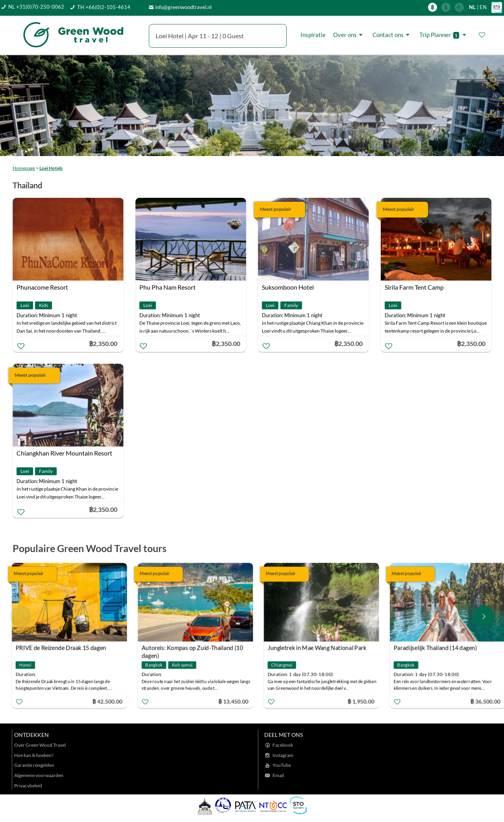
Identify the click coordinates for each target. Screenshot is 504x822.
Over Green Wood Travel (40, 745)
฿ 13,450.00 (235, 701)
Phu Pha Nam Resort (168, 287)
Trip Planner (444, 35)
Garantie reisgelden (34, 765)
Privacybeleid (28, 786)
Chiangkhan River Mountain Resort (64, 453)
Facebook (283, 745)
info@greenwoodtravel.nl (183, 7)
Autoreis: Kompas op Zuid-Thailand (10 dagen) (194, 648)
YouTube (282, 765)
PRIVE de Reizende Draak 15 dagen (62, 647)
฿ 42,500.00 (109, 701)
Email (278, 775)
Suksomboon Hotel (288, 287)
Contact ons (392, 35)
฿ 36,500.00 (487, 701)
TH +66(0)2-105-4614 (104, 7)
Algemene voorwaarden (39, 775)
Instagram (283, 755)
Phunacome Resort (42, 287)
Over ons (349, 35)
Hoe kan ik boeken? (34, 755)
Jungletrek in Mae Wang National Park (318, 647)
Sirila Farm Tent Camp (414, 287)
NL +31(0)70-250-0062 (36, 7)
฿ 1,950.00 (362, 701)
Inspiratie (313, 35)
